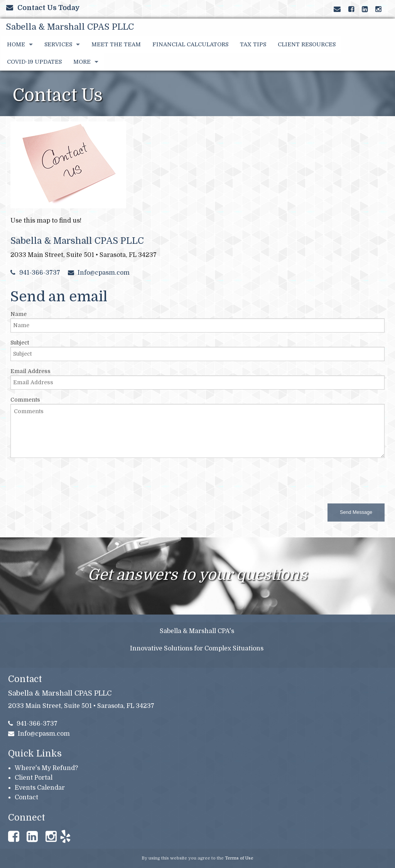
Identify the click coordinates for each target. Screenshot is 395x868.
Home (16, 44)
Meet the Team (116, 44)
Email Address (30, 371)
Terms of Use (239, 858)
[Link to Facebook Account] (351, 9)
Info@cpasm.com (99, 273)
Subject (20, 343)
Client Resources (307, 44)
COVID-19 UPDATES (34, 62)
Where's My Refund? (46, 768)
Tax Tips (253, 44)
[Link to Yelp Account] (382, 9)
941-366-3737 (35, 273)
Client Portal (34, 778)
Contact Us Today (43, 8)
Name (19, 314)
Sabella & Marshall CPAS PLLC (70, 27)
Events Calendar (40, 788)
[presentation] (69, 479)
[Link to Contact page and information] (337, 9)
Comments (25, 400)
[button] (356, 513)
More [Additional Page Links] (82, 62)
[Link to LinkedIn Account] (365, 9)
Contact (26, 797)
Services (58, 44)
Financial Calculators (190, 44)
